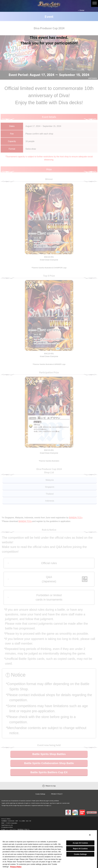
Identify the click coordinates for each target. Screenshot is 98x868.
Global (82, 10)
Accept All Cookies (80, 843)
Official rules (49, 564)
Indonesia (50, 501)
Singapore (50, 487)
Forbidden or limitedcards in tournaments (49, 601)
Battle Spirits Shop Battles (49, 758)
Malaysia (50, 480)
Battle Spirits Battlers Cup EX (49, 777)
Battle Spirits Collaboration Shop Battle (49, 767)
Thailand (50, 494)
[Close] (90, 835)
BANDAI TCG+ (76, 518)
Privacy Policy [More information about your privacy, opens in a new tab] (16, 867)
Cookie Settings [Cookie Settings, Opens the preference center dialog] (80, 854)
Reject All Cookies (80, 849)
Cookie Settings (40, 798)
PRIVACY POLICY (57, 798)
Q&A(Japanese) (49, 581)
